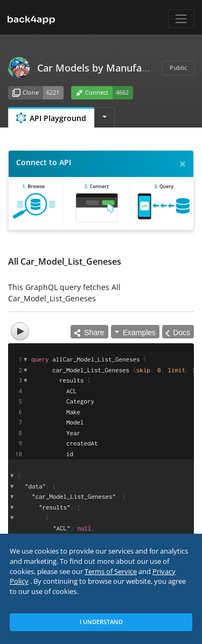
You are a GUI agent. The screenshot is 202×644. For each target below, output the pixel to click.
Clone (26, 93)
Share (89, 332)
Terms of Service (111, 572)
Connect (92, 93)
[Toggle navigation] (181, 19)
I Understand (101, 622)
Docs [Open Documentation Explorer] (182, 332)
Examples (139, 332)
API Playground (51, 118)
